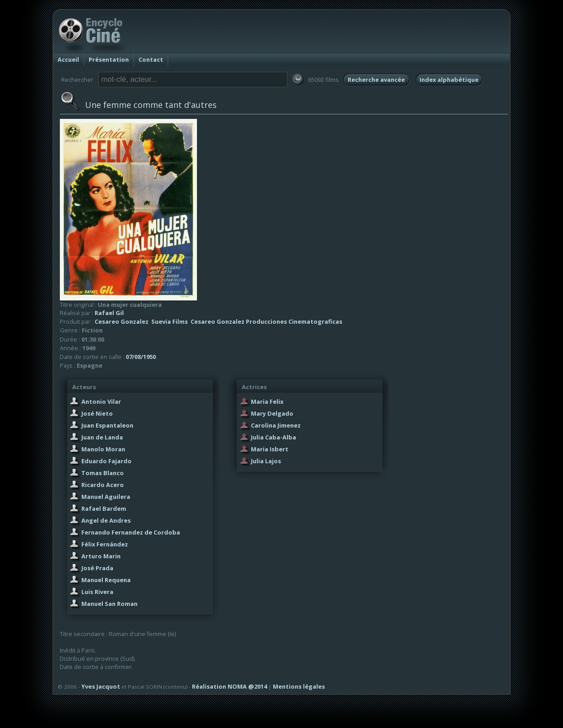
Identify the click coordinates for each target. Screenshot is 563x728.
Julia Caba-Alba (274, 437)
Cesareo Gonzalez (122, 321)
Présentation (109, 59)
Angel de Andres (106, 520)
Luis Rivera (97, 592)
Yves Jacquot (101, 686)
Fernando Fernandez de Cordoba (131, 532)
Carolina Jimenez (276, 425)
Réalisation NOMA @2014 (229, 686)
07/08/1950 (141, 357)
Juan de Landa (102, 437)
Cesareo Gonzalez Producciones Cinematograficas (266, 321)
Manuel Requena (106, 580)
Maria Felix (267, 401)
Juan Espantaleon (107, 425)
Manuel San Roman (109, 604)
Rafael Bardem (104, 509)
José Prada (97, 568)
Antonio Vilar (101, 401)
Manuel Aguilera (106, 497)
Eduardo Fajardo (106, 461)
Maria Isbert (270, 449)
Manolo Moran (103, 449)
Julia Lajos (266, 461)
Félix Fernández (105, 544)
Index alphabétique (449, 80)
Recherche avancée (376, 80)
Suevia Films (170, 321)
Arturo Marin (101, 556)
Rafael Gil (109, 313)
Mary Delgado (272, 413)
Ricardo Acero (103, 485)
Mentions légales (299, 686)
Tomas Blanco (103, 473)
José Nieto (97, 413)
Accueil (68, 59)
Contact (151, 59)
